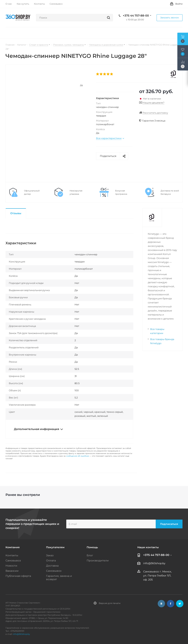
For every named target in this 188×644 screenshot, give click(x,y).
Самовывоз (13, 560)
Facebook (171, 604)
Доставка (52, 566)
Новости (11, 566)
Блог (90, 555)
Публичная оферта (18, 576)
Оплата (51, 560)
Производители (98, 560)
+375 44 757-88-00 (136, 16)
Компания (13, 547)
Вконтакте (161, 604)
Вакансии (12, 571)
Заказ (50, 555)
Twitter (180, 604)
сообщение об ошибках (78, 456)
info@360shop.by (154, 563)
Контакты (12, 555)
